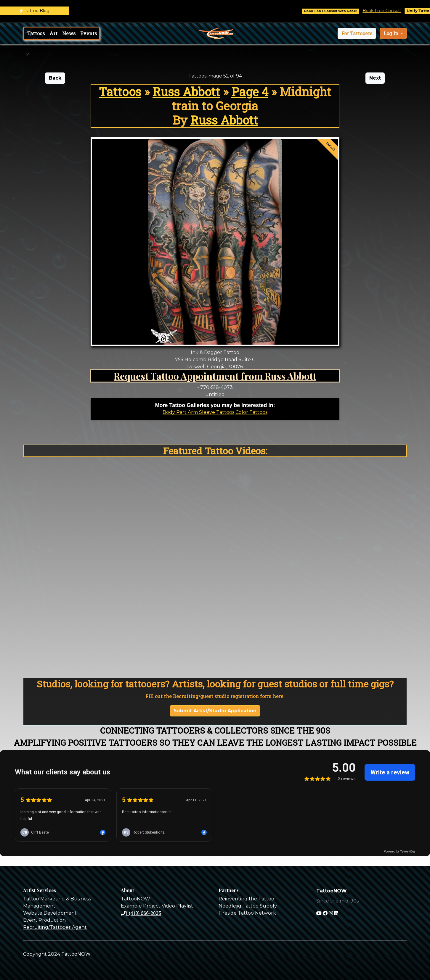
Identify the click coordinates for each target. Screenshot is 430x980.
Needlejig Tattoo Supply (248, 906)
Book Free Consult (387, 11)
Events (89, 33)
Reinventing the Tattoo (246, 899)
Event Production (44, 920)
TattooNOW (135, 899)
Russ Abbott (186, 92)
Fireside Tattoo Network (247, 913)
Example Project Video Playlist (157, 906)
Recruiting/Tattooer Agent (55, 927)
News (69, 33)
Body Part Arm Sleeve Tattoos (198, 412)
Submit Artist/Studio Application (215, 711)
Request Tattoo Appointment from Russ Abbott (215, 376)
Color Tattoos (251, 412)
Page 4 (250, 92)
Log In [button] (392, 33)
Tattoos (36, 33)
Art (53, 33)
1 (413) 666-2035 (141, 913)
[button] (357, 33)
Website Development (50, 913)
